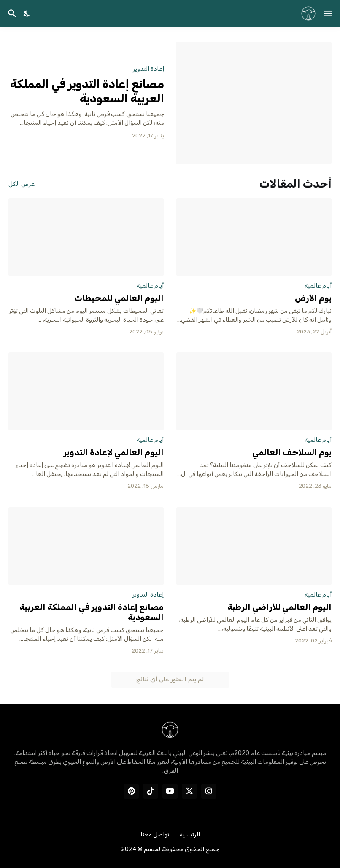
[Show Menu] (328, 13)
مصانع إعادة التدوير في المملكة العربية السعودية (87, 91)
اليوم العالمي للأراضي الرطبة (279, 607)
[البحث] (11, 13)
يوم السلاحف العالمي (292, 452)
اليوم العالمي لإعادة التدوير (113, 452)
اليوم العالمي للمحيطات (119, 298)
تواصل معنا (155, 834)
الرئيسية (190, 834)
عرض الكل (22, 184)
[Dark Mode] (27, 13)
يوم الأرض (313, 298)
